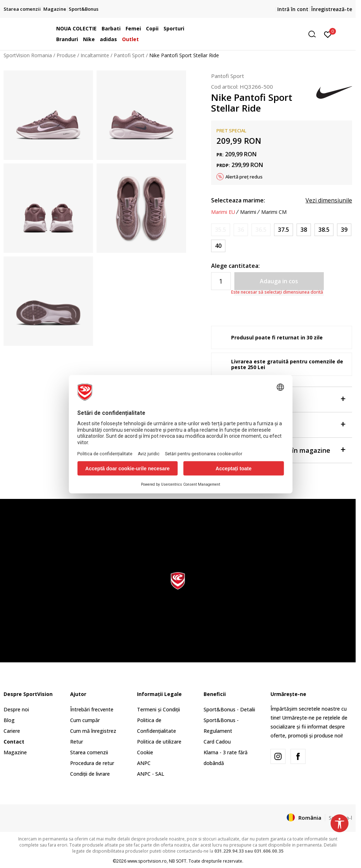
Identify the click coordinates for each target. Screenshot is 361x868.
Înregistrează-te (332, 9)
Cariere (12, 731)
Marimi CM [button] (274, 212)
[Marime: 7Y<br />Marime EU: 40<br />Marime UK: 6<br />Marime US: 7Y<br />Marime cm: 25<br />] (218, 246)
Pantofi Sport (129, 55)
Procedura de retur (92, 763)
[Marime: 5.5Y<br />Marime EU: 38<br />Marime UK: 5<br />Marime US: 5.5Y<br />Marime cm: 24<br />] (304, 230)
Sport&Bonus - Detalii (229, 709)
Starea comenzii (89, 752)
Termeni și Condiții (158, 709)
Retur (77, 742)
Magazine (15, 752)
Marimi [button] (248, 212)
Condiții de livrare (90, 774)
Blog (9, 720)
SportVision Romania (28, 55)
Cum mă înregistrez (93, 731)
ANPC (144, 763)
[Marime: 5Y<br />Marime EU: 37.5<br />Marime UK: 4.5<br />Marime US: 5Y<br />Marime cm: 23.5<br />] (284, 230)
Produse (66, 55)
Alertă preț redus (244, 177)
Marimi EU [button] (223, 212)
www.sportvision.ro (147, 861)
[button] (264, 34)
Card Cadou (217, 742)
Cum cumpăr (85, 720)
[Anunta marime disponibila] (221, 230)
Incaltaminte (95, 55)
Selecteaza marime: (238, 200)
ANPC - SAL (151, 774)
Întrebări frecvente (92, 709)
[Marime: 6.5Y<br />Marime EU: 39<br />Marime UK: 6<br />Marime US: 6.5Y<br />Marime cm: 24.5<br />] (344, 230)
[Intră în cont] (328, 34)
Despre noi (16, 709)
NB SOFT (178, 861)
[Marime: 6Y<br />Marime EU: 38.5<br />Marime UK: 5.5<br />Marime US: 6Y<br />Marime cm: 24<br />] (324, 230)
